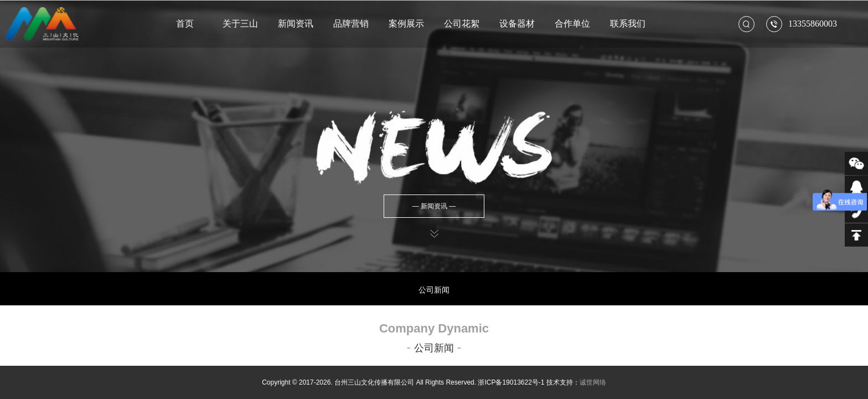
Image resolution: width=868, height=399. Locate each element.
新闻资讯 (296, 24)
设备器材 (517, 24)
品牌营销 (351, 24)
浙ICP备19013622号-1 (511, 382)
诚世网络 (593, 382)
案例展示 (406, 24)
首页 (185, 24)
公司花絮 (462, 24)
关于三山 (240, 24)
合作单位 (572, 24)
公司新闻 (434, 290)
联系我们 (628, 24)
